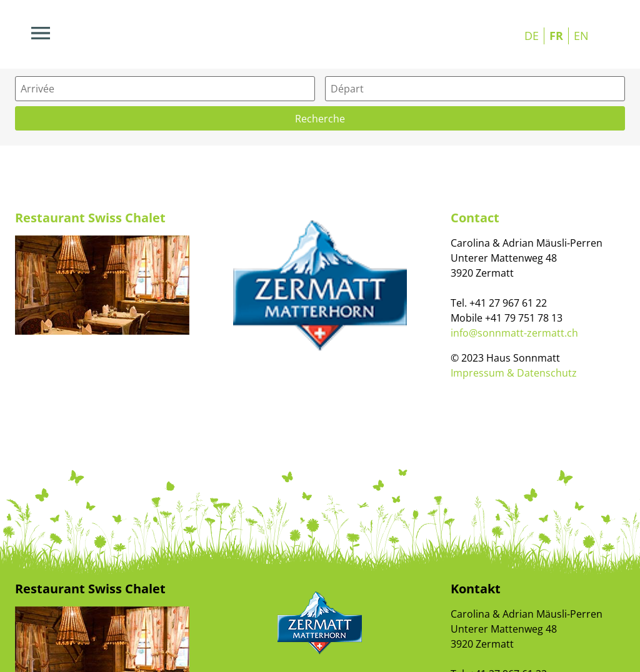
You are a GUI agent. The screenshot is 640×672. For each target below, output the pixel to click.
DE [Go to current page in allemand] (532, 36)
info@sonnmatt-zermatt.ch (514, 333)
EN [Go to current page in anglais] (581, 36)
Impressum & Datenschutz (514, 373)
